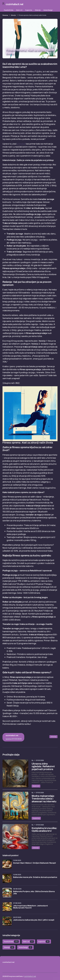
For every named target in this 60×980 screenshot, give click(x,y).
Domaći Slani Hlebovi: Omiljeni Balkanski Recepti (34, 863)
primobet (21, 144)
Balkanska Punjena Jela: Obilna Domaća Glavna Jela (34, 893)
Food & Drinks (9, 10)
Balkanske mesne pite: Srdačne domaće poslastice (35, 877)
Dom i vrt (19, 10)
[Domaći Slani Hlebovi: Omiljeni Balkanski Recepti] (7, 864)
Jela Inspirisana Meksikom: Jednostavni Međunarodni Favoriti (30, 907)
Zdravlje (38, 10)
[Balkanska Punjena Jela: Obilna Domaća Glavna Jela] (7, 893)
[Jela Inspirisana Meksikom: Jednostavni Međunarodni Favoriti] (7, 907)
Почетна (5, 15)
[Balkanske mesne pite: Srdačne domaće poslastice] (7, 878)
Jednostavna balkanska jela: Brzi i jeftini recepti (34, 920)
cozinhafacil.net (30, 976)
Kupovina (29, 10)
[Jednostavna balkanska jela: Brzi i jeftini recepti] (7, 921)
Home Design (48, 10)
